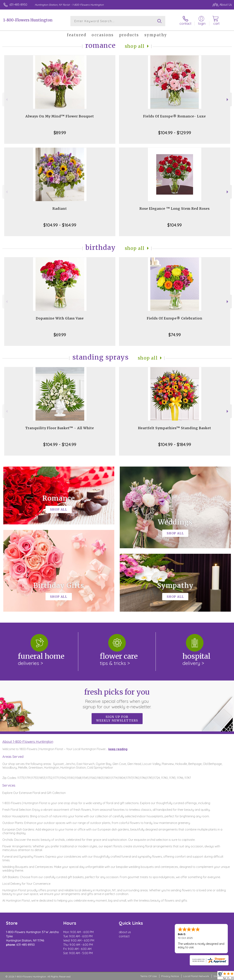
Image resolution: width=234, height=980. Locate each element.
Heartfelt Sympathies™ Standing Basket (175, 428)
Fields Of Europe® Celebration (175, 318)
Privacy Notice (170, 976)
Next (228, 100)
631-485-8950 (18, 5)
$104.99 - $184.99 (175, 444)
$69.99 (60, 335)
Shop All (135, 46)
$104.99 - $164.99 (60, 225)
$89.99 (60, 133)
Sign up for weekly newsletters (117, 719)
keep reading (118, 749)
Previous (6, 100)
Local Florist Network (196, 976)
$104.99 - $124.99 (60, 444)
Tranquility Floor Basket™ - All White (60, 428)
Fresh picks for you (117, 698)
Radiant (60, 209)
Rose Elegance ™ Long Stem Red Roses (175, 209)
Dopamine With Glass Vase (60, 318)
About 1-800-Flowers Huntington (28, 742)
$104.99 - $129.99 (175, 133)
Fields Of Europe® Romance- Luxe (174, 116)
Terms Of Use (148, 976)
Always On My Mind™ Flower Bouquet (60, 116)
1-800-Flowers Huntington (28, 20)
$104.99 (174, 225)
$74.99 (175, 335)
